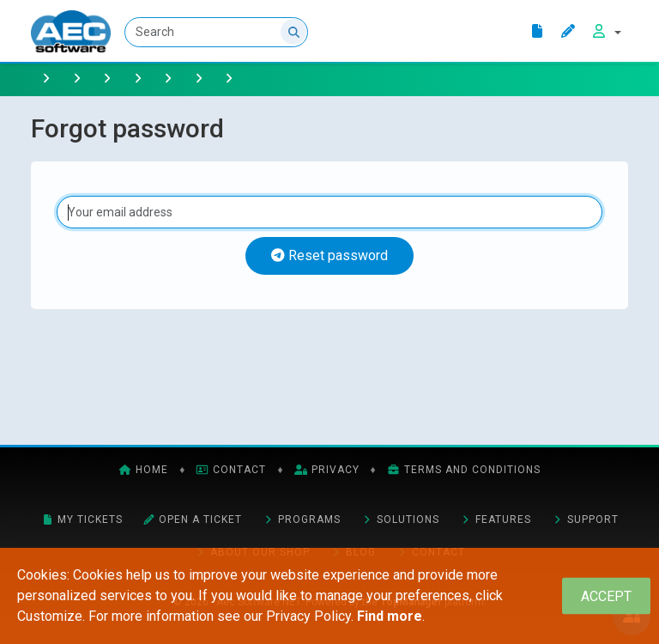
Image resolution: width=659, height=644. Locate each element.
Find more (390, 616)
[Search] (216, 32)
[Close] (606, 596)
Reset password (329, 255)
